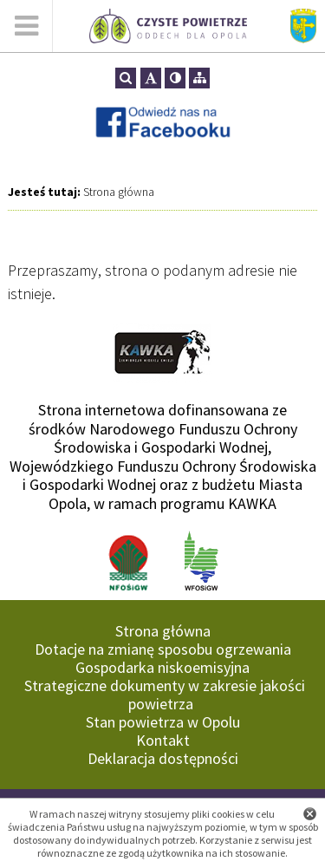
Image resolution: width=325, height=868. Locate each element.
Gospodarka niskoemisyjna (162, 667)
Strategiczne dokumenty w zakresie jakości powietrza (165, 695)
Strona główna (119, 192)
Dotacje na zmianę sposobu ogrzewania (163, 649)
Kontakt (163, 740)
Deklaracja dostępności (163, 758)
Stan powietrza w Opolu (163, 722)
